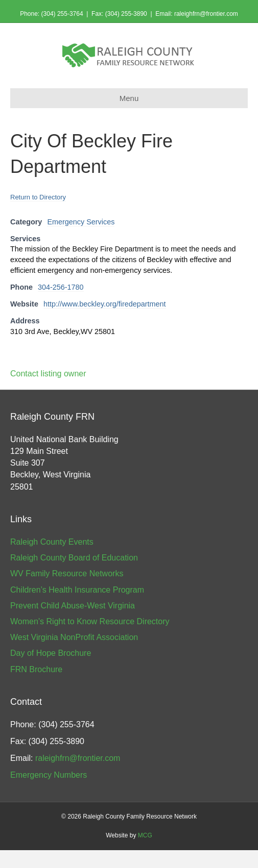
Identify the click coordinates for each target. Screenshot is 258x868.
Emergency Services (81, 222)
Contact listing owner (48, 374)
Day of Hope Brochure (51, 653)
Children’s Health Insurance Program (77, 590)
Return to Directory (38, 197)
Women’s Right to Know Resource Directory (90, 621)
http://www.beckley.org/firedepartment (105, 304)
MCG (145, 835)
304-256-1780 (61, 287)
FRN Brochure (36, 669)
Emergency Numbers (49, 775)
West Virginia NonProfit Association (74, 637)
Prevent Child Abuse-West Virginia (73, 606)
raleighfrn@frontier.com (206, 14)
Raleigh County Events (52, 542)
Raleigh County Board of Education (74, 558)
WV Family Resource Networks (67, 573)
